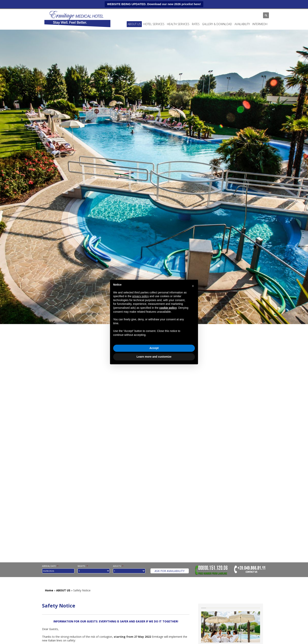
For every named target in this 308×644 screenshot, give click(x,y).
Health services (178, 24)
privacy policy (140, 296)
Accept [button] (154, 348)
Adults (118, 566)
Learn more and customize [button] (154, 357)
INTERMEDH (260, 24)
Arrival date (50, 566)
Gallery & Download (217, 24)
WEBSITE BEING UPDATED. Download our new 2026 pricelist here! (154, 4)
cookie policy (168, 308)
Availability (242, 24)
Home (49, 590)
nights (83, 566)
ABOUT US (134, 24)
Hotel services (154, 24)
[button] (193, 286)
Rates (196, 24)
